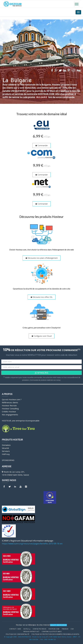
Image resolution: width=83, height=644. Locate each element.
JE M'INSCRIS (42, 371)
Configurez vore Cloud (42, 335)
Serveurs (6, 450)
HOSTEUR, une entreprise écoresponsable (21, 419)
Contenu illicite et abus (52, 630)
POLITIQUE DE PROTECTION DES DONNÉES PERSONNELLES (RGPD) (55, 633)
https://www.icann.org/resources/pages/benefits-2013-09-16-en (32, 542)
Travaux (65, 628)
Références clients (10, 401)
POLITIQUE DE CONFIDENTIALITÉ (18, 633)
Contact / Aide (15, 628)
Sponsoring (8, 459)
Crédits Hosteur (9, 410)
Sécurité (5, 447)
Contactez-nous (39, 628)
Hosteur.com (54, 628)
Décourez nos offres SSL (42, 296)
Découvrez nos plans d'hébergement (42, 257)
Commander (42, 145)
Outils (27, 628)
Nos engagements (10, 413)
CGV (72, 628)
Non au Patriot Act (31, 630)
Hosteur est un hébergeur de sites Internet (33, 624)
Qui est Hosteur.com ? (12, 398)
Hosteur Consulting (10, 407)
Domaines (6, 444)
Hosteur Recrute (9, 404)
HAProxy (6, 453)
